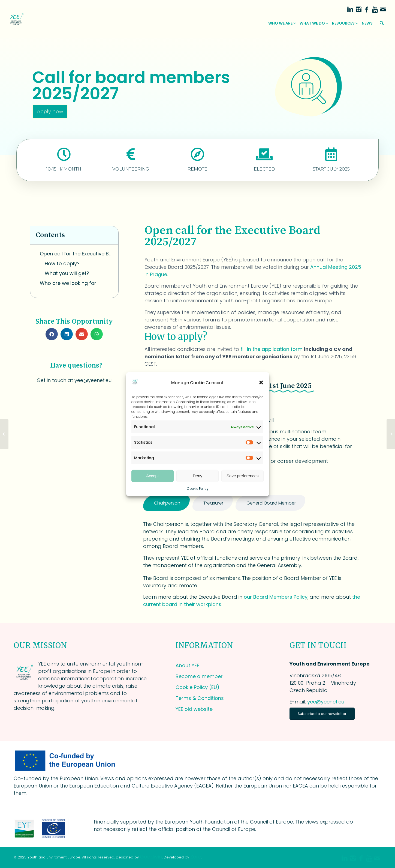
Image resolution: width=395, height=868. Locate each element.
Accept (152, 476)
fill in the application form (272, 349)
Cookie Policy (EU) (198, 687)
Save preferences (243, 476)
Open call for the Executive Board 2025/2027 (76, 254)
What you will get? (67, 273)
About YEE (187, 665)
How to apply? (62, 263)
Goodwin (151, 857)
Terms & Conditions (200, 698)
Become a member (199, 676)
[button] (261, 383)
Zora (196, 857)
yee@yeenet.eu (326, 702)
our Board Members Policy (276, 597)
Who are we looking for (68, 283)
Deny (198, 476)
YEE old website (194, 709)
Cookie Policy (198, 488)
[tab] (166, 503)
